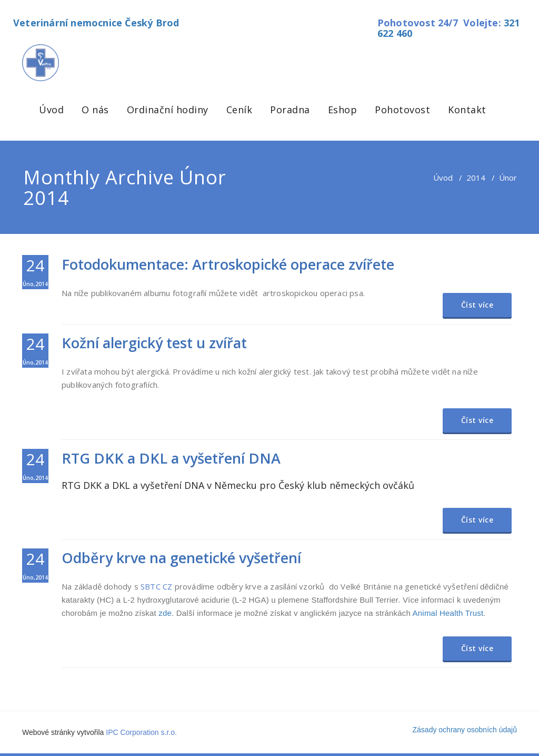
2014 (476, 178)
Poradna (290, 110)
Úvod (51, 110)
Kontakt (467, 110)
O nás (95, 110)
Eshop (343, 110)
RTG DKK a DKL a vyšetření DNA (171, 458)
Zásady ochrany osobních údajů (465, 730)
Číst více (477, 305)
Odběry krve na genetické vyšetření (181, 558)
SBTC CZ (156, 586)
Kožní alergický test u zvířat (154, 343)
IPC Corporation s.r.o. (141, 732)
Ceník (239, 110)
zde (165, 613)
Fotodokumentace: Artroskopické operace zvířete (228, 264)
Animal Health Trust (448, 613)
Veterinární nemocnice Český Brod (96, 23)
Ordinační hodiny (168, 110)
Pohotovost (402, 110)
